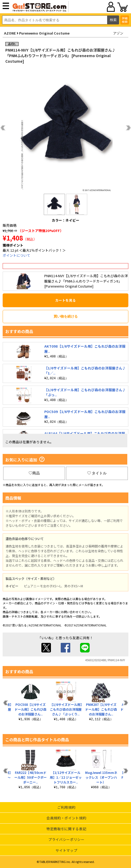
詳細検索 (125, 20)
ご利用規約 (66, 807)
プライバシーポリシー (66, 839)
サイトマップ (66, 850)
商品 (34, 473)
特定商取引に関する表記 (66, 829)
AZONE (10, 33)
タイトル (97, 473)
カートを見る (65, 300)
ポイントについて (16, 255)
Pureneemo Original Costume (44, 33)
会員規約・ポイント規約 (66, 818)
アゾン (118, 33)
